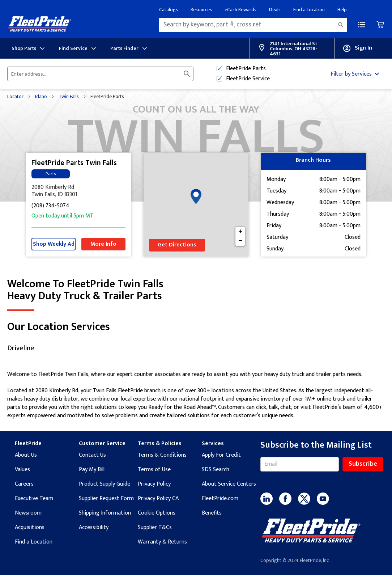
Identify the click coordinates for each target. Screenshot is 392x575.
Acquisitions (30, 527)
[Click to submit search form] (187, 74)
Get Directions (177, 245)
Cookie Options (157, 513)
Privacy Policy (154, 484)
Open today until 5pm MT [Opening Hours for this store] (63, 216)
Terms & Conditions (162, 455)
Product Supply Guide (105, 484)
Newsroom (28, 513)
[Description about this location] (196, 395)
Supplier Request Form (106, 498)
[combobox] (253, 25)
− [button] (240, 241)
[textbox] (253, 25)
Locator (15, 97)
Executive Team (34, 498)
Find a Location (34, 542)
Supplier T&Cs (155, 527)
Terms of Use (154, 470)
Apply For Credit (221, 455)
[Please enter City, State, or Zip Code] (96, 74)
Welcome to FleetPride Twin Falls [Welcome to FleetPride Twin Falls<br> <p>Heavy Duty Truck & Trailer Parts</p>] (196, 290)
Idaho (41, 97)
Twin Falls (69, 97)
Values (22, 470)
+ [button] (240, 232)
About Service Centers (229, 484)
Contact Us (92, 455)
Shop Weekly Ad (54, 244)
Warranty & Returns (162, 542)
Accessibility (94, 527)
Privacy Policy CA (158, 498)
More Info (103, 244)
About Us (26, 455)
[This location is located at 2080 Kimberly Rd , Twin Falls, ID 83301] (78, 191)
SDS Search (216, 470)
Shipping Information (105, 513)
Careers (24, 484)
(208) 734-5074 (50, 206)
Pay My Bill (92, 470)
